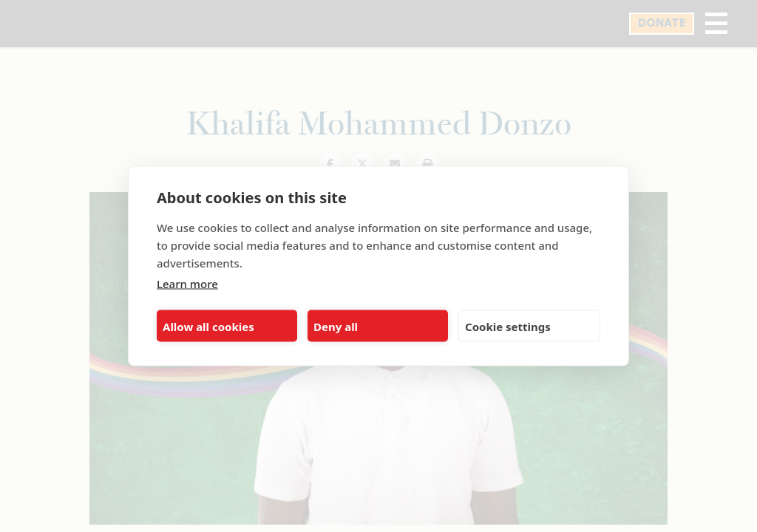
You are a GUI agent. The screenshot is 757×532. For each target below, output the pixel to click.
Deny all (336, 326)
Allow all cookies (208, 326)
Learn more (187, 284)
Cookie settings (508, 326)
